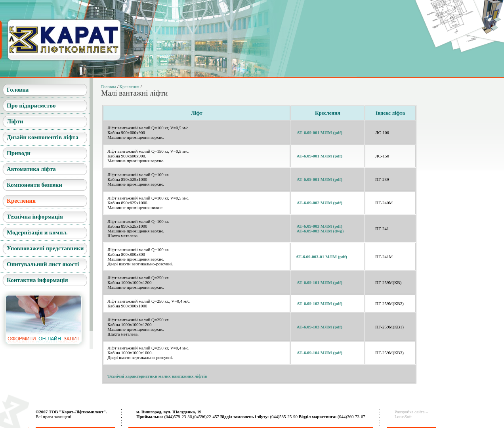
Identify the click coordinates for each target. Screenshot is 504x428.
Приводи (19, 153)
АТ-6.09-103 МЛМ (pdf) (320, 327)
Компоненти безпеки (34, 185)
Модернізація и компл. (37, 232)
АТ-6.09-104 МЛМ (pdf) (320, 353)
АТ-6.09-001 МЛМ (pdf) (320, 132)
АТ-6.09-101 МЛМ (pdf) (320, 282)
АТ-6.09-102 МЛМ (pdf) (320, 303)
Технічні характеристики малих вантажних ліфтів (157, 376)
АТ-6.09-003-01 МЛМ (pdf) (321, 257)
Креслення (21, 201)
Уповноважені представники (45, 248)
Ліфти (15, 121)
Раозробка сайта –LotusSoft (411, 414)
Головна (18, 90)
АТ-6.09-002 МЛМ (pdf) (320, 203)
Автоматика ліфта (31, 169)
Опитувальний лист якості (43, 264)
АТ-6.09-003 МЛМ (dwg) (320, 231)
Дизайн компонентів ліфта (43, 137)
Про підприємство (31, 106)
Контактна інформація (37, 280)
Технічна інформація (35, 217)
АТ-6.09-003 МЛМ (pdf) (320, 226)
